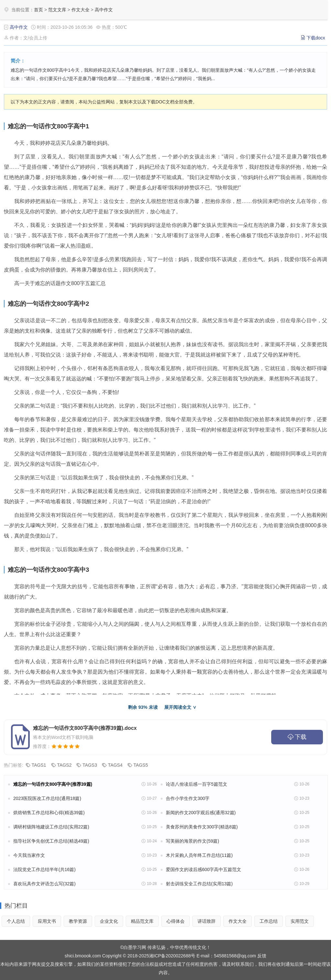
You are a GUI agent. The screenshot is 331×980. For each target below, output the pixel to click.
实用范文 (300, 921)
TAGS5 (141, 765)
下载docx (316, 38)
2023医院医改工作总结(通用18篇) (47, 798)
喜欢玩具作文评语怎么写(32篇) (44, 884)
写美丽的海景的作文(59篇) (192, 841)
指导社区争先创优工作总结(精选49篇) (51, 841)
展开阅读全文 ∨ (180, 707)
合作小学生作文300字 (188, 798)
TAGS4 (115, 765)
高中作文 (104, 10)
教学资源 (78, 921)
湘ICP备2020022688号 (172, 956)
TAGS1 (39, 765)
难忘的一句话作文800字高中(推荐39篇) (53, 784)
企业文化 (109, 921)
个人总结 (16, 921)
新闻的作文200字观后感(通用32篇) (201, 813)
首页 (38, 10)
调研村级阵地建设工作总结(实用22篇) (51, 827)
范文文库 (57, 10)
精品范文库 (142, 921)
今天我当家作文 (29, 855)
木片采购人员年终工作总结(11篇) (199, 855)
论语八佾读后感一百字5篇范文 (197, 784)
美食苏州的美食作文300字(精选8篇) (202, 827)
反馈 (262, 956)
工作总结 (269, 921)
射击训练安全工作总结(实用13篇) (199, 884)
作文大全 (80, 10)
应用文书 (47, 921)
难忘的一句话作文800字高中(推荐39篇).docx (85, 728)
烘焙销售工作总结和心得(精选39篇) (49, 813)
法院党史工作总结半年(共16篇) (44, 869)
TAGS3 (90, 765)
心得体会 (176, 921)
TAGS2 (64, 765)
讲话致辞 (207, 921)
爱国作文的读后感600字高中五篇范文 (203, 869)
